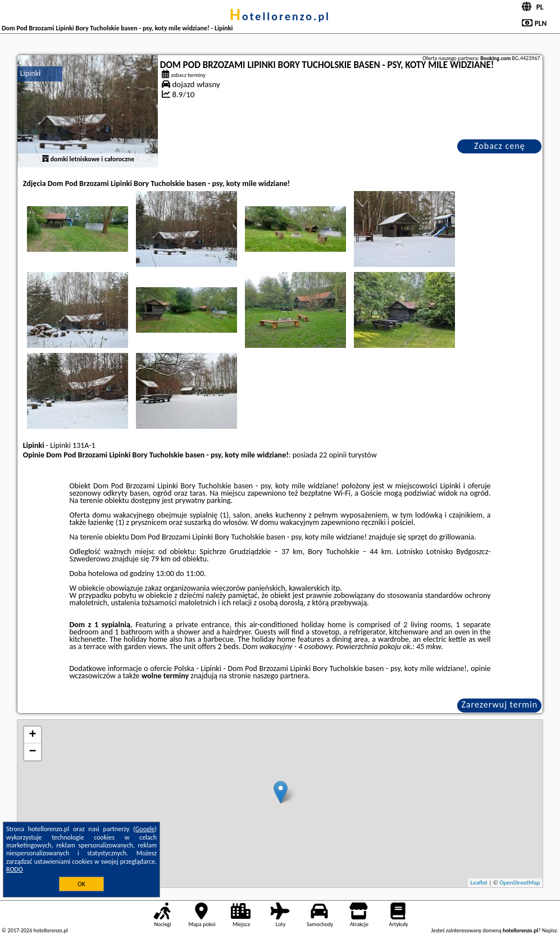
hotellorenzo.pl (280, 16)
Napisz (550, 930)
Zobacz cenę (500, 146)
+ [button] (33, 735)
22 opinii (333, 455)
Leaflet (479, 883)
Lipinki (31, 73)
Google (145, 829)
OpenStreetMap (520, 883)
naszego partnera (280, 676)
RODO (15, 869)
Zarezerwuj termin (499, 704)
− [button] (33, 752)
